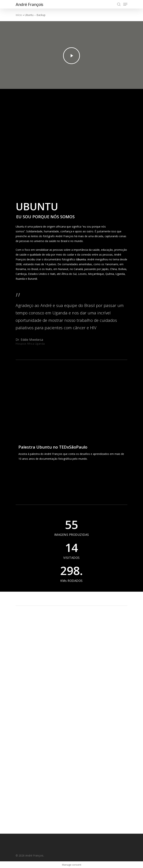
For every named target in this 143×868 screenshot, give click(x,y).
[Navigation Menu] (125, 4)
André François (29, 4)
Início (19, 15)
